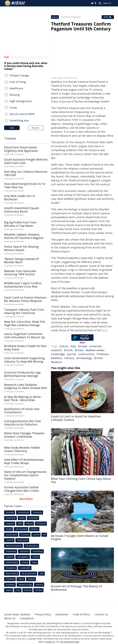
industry (10, 557)
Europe (83, 346)
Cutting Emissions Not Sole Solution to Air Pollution (22, 423)
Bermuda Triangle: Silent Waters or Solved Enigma (80, 538)
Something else (19, 120)
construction (86, 354)
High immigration (21, 101)
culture (64, 346)
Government (23, 512)
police (22, 518)
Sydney (31, 579)
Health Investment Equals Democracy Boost (22, 210)
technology (38, 551)
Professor (103, 354)
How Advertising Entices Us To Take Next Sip (25, 186)
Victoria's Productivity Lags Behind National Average (22, 374)
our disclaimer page (70, 642)
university (96, 346)
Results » (36, 128)
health (9, 529)
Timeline (10, 138)
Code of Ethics (84, 614)
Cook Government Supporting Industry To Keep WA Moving (24, 360)
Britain (79, 350)
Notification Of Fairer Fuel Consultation (22, 411)
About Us (28, 618)
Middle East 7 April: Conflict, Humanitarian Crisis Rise (23, 285)
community (11, 518)
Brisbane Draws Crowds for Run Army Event (25, 348)
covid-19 (10, 540)
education (24, 551)
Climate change (19, 75)
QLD (42, 573)
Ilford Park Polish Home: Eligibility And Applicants (21, 149)
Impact (9, 590)
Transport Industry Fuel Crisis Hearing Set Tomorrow (24, 311)
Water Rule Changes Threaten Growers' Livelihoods (24, 435)
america (39, 585)
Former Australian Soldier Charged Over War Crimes (22, 489)
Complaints (46, 618)
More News (26, 499)
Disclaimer (64, 614)
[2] (5, 635)
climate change (25, 585)
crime (34, 562)
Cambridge (58, 354)
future (21, 579)
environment (21, 529)
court (18, 590)
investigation (23, 557)
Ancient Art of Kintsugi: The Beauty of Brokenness (76, 588)
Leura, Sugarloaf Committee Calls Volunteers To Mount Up (24, 336)
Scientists (10, 579)
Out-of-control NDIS (22, 114)
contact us (50, 642)
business (25, 535)
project (25, 562)
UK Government (29, 573)
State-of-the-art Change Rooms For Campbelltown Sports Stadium (25, 475)
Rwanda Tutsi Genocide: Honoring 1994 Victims (20, 273)
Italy (73, 346)
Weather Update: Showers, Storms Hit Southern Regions (24, 236)
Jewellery (57, 358)
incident (39, 590)
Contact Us (11, 618)
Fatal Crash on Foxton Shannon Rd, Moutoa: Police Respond (25, 299)
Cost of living (18, 82)
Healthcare (16, 88)
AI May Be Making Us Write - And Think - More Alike (23, 399)
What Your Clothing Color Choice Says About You (81, 480)
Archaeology (84, 358)
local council (23, 540)
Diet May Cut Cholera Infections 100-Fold (26, 173)
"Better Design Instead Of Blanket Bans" (21, 261)
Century (69, 358)
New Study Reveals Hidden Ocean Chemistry (22, 449)
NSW (20, 523)
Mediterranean (95, 350)
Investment (11, 551)
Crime (13, 108)
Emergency (11, 568)
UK (45, 535)
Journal (72, 354)
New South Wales (14, 546)
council (36, 535)
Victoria (29, 523)
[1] (111, 632)
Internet (28, 590)
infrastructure (32, 546)
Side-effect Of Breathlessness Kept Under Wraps (24, 461)
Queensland (12, 535)
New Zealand (12, 573)
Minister (35, 529)
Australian (33, 518)
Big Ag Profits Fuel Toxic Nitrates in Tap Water (20, 224)
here (105, 330)
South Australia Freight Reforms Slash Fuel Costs (26, 161)
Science (55, 17)
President (10, 585)
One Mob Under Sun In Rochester (20, 198)
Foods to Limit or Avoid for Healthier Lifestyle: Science (76, 418)
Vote (12, 128)
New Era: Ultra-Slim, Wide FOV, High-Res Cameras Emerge (25, 323)
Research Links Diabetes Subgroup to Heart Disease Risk (25, 386)
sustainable (25, 568)
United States (12, 562)
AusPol (36, 557)
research (56, 350)
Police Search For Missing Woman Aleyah (21, 248)
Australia (10, 512)
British (68, 350)
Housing (15, 95)
